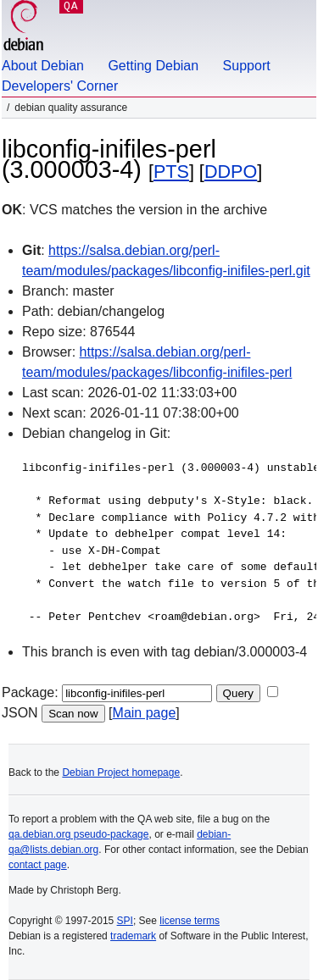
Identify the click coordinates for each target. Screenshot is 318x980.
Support (247, 66)
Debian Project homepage (121, 772)
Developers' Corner (60, 86)
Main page (145, 713)
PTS (171, 172)
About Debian (43, 66)
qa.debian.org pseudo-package (78, 834)
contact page (38, 865)
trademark (133, 936)
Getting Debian (153, 66)
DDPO (231, 172)
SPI (125, 921)
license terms (190, 921)
